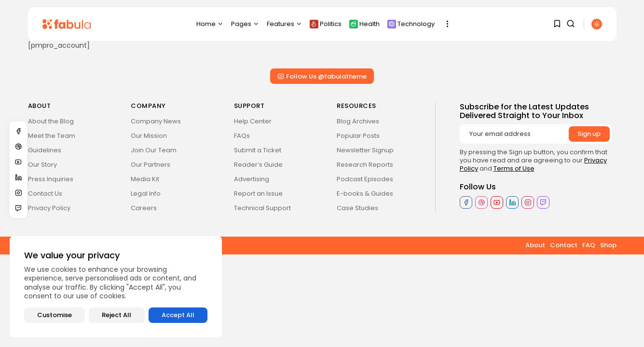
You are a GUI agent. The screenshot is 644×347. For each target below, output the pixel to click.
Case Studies (357, 208)
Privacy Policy (49, 208)
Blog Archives (358, 121)
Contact (564, 245)
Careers (144, 208)
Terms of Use (514, 168)
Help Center (253, 121)
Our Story (42, 165)
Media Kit (145, 179)
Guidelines (45, 150)
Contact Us (45, 194)
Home (210, 24)
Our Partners (151, 165)
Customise (55, 315)
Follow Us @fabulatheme (322, 76)
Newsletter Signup (365, 150)
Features (284, 24)
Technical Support (262, 208)
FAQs (242, 136)
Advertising (252, 179)
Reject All (116, 315)
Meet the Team (52, 136)
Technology (411, 24)
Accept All (178, 315)
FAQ (589, 245)
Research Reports (365, 165)
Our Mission (149, 136)
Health (364, 24)
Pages (245, 24)
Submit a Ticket (258, 150)
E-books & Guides (365, 194)
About (535, 245)
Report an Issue (258, 194)
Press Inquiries (51, 179)
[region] (116, 287)
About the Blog (51, 121)
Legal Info (146, 194)
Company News (156, 121)
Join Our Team (154, 150)
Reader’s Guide (258, 165)
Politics (326, 24)
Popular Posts (358, 136)
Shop (608, 245)
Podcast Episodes (365, 179)
